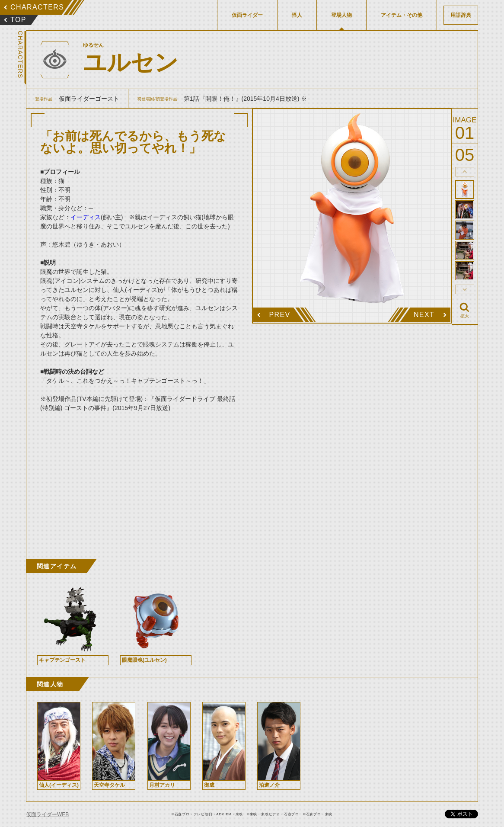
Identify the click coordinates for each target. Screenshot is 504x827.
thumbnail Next (465, 289)
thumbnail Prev (465, 172)
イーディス (86, 217)
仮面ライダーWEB (47, 814)
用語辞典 (461, 15)
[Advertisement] (139, 477)
